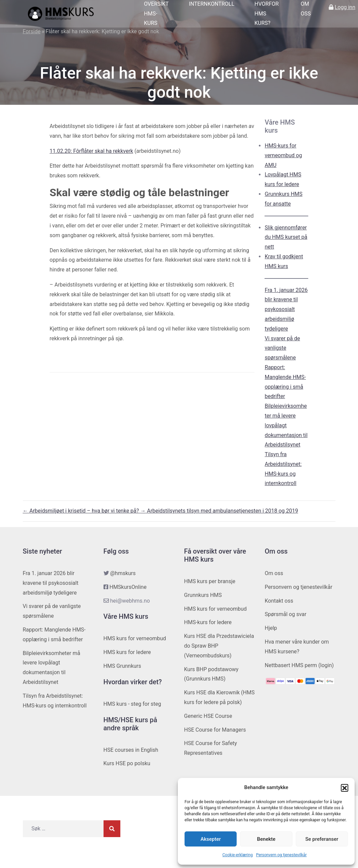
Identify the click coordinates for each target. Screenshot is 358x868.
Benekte (266, 839)
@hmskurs (123, 573)
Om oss (274, 573)
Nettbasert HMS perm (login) (299, 665)
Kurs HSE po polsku (127, 763)
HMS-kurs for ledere (208, 622)
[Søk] (112, 829)
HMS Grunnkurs (122, 666)
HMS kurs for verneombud (135, 638)
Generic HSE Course (208, 716)
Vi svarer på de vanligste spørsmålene (282, 348)
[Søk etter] (63, 829)
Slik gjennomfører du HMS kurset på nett (286, 237)
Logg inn (345, 7)
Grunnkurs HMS (203, 595)
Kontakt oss (279, 601)
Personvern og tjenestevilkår (282, 855)
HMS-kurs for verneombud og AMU (283, 155)
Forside (32, 31)
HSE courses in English (131, 750)
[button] (345, 788)
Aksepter (211, 839)
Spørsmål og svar (286, 614)
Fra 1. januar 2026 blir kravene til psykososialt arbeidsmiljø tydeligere (286, 309)
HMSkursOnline (128, 587)
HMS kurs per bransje (210, 581)
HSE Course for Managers (215, 730)
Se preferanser (322, 839)
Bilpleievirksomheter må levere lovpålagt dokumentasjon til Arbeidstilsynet (286, 425)
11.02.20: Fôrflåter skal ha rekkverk (91, 151)
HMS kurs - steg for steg (132, 704)
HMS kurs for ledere (127, 652)
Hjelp (271, 628)
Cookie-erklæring (238, 855)
